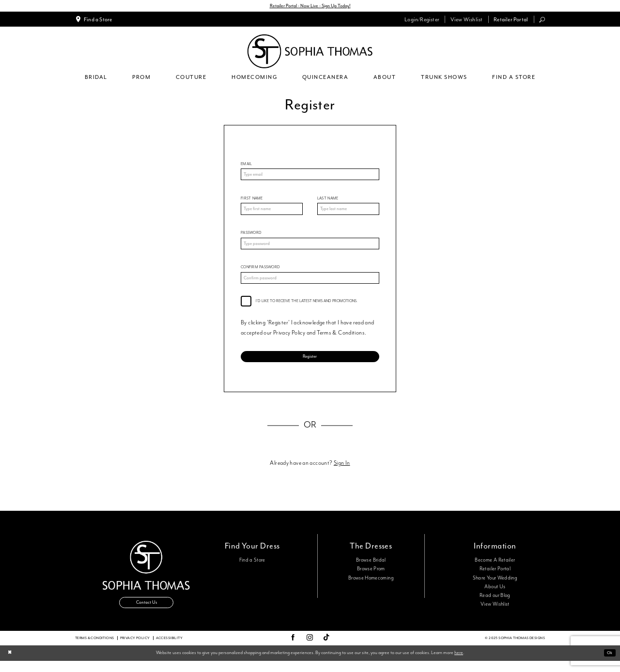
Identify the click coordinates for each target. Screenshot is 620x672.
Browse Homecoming (371, 586)
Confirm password (260, 272)
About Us (495, 595)
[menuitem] (94, 20)
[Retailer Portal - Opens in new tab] (511, 20)
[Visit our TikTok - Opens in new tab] (326, 649)
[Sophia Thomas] (310, 52)
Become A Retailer (495, 569)
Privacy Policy (135, 649)
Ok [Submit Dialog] (609, 664)
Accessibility (169, 649)
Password (251, 237)
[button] (422, 20)
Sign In (342, 472)
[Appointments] (94, 20)
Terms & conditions (95, 649)
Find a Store (252, 569)
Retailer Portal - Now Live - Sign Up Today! (310, 6)
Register (310, 363)
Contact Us (146, 613)
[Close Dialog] (10, 664)
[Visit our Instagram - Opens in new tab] (310, 649)
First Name (252, 201)
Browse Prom (371, 578)
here (459, 664)
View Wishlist (495, 613)
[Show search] (542, 21)
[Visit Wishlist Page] (466, 20)
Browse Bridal (371, 569)
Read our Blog (495, 604)
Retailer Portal (495, 578)
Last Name (328, 201)
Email (246, 165)
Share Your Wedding (495, 586)
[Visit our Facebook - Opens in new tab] (293, 649)
